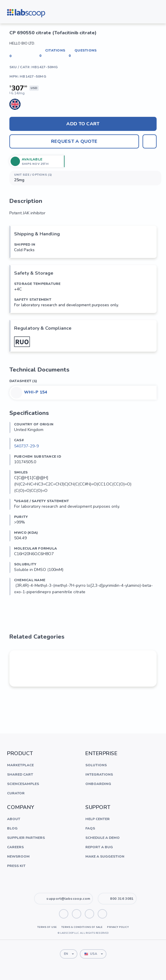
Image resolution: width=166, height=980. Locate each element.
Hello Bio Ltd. (22, 43)
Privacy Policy (118, 927)
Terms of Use (47, 927)
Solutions (96, 765)
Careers (15, 847)
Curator (16, 793)
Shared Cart (20, 774)
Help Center (98, 819)
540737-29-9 (26, 446)
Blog (12, 828)
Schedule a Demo (103, 838)
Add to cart (83, 124)
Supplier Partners (26, 838)
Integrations (99, 774)
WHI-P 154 (36, 392)
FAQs (90, 828)
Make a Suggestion (105, 856)
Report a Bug (99, 847)
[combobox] (69, 954)
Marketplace (20, 765)
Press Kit (16, 866)
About (14, 819)
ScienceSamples (23, 784)
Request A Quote (74, 141)
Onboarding (98, 784)
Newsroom (18, 856)
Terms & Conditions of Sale (82, 927)
